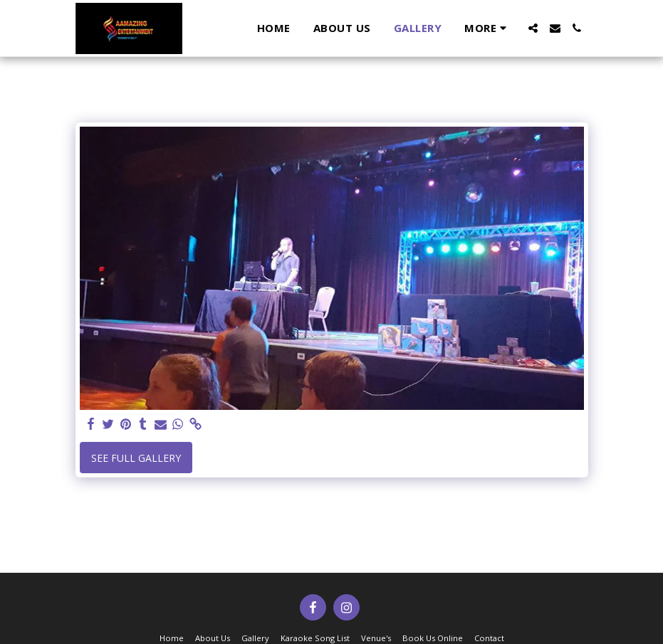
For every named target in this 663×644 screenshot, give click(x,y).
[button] (533, 28)
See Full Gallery (136, 458)
